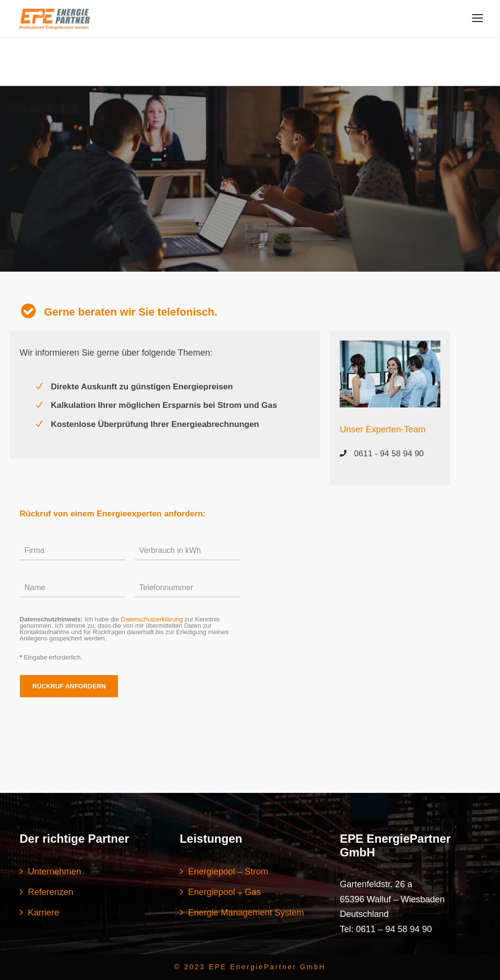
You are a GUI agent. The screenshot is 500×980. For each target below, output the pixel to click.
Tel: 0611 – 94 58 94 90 (386, 929)
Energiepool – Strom (228, 872)
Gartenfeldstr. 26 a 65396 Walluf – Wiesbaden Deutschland (392, 899)
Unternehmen (54, 872)
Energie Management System (246, 913)
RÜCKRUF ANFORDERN (69, 686)
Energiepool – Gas (225, 892)
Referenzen (51, 892)
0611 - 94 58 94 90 (389, 454)
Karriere (43, 913)
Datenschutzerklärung (152, 619)
